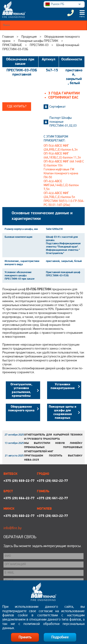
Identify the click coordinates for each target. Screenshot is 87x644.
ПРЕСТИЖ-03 (39, 45)
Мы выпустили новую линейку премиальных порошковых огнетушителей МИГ (53, 447)
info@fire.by (13, 528)
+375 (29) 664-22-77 (19, 498)
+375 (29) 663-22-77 (52, 516)
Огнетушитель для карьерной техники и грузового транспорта (53, 437)
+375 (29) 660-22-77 (19, 516)
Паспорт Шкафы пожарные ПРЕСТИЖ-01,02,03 (63, 122)
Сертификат (58, 107)
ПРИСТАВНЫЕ (12, 45)
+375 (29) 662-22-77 (52, 481)
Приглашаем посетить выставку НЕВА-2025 (53, 458)
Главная (8, 37)
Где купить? (17, 107)
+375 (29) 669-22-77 (19, 481)
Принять (25, 637)
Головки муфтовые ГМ (59, 170)
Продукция (29, 37)
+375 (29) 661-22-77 (52, 498)
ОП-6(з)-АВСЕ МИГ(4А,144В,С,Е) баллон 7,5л (61, 185)
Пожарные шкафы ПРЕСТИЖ (38, 41)
